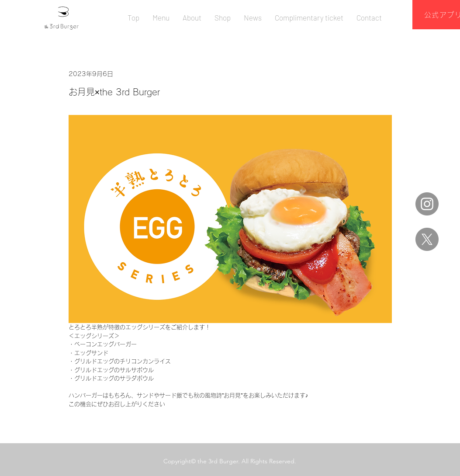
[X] (427, 239)
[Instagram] (427, 204)
